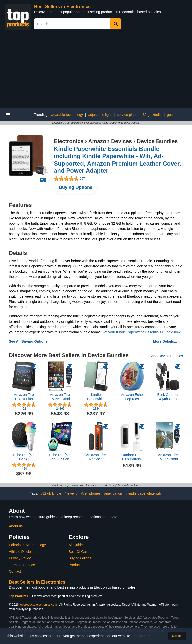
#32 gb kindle (51, 493)
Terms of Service (22, 565)
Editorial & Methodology (27, 545)
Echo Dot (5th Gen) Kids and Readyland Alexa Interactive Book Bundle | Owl (60, 457)
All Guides (77, 545)
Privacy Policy (20, 558)
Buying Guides (80, 558)
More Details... (165, 341)
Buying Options (76, 187)
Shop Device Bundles (166, 356)
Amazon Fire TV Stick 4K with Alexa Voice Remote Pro (96, 457)
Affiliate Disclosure (23, 552)
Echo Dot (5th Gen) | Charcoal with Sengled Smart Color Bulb (24, 457)
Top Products (19, 596)
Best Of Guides (81, 552)
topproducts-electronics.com (38, 605)
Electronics (69, 141)
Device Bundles (157, 141)
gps (170, 115)
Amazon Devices (110, 141)
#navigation (113, 493)
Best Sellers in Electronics (62, 7)
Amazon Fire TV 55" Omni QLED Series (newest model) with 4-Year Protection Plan (168, 457)
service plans (127, 115)
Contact (15, 571)
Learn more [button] (142, 636)
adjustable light (100, 115)
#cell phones (91, 493)
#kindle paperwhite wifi (143, 493)
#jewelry (71, 493)
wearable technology (67, 115)
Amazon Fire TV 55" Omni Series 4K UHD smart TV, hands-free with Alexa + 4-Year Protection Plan (60, 397)
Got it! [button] (177, 636)
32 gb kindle (152, 115)
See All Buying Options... (30, 341)
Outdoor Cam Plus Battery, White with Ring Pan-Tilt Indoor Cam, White (132, 457)
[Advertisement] (96, 71)
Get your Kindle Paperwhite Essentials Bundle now (141, 332)
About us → (18, 526)
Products (76, 565)
